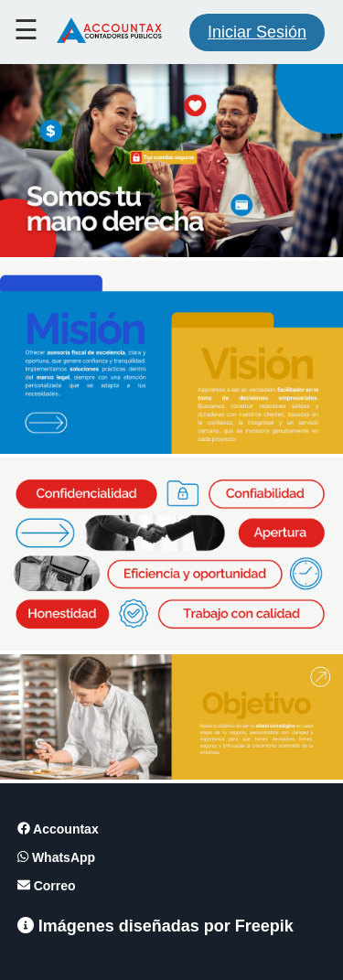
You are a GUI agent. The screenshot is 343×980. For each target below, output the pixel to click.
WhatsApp (56, 857)
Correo (47, 886)
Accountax (58, 829)
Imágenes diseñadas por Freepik (155, 926)
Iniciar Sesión (257, 32)
